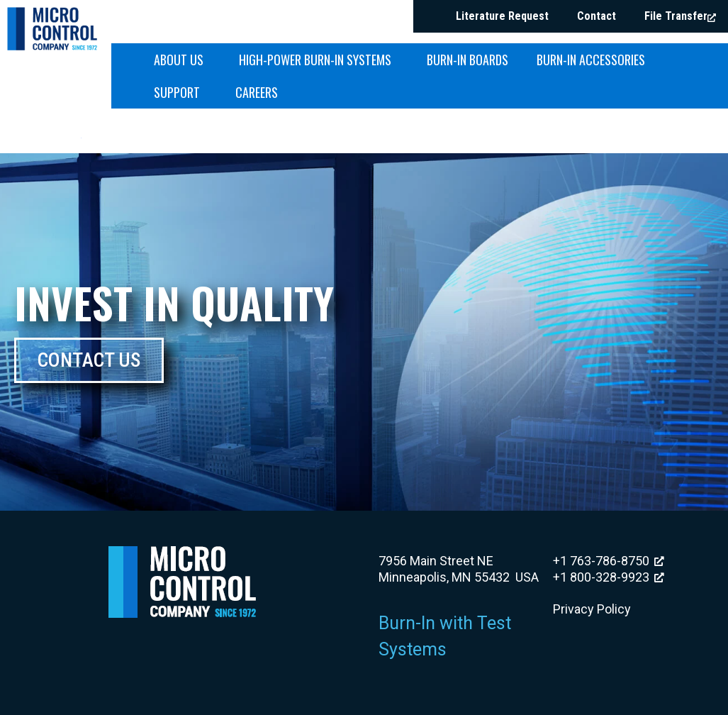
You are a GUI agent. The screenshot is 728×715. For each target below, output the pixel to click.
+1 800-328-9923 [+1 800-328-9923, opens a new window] (609, 577)
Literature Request (502, 16)
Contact (597, 16)
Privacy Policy (592, 609)
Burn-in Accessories (594, 60)
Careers (257, 92)
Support (180, 92)
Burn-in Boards (467, 60)
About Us (182, 60)
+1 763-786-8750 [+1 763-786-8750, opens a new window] (609, 561)
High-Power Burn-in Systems (319, 60)
